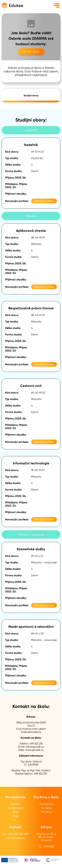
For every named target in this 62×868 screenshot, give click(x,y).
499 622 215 (36, 744)
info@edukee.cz (16, 838)
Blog (15, 816)
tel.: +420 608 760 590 (15, 834)
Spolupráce (46, 804)
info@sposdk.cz (35, 747)
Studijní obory (31, 96)
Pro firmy (47, 812)
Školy (15, 812)
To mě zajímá (31, 52)
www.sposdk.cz (34, 750)
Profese (16, 804)
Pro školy (47, 808)
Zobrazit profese (44, 201)
